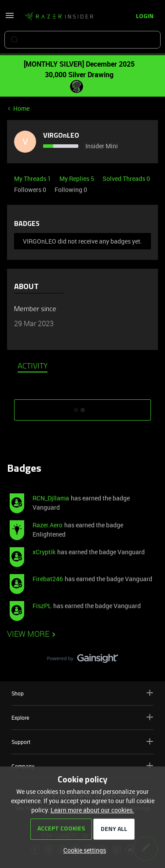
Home (21, 108)
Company (82, 766)
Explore (82, 717)
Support (82, 742)
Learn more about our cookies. (92, 810)
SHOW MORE (83, 407)
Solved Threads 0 (126, 178)
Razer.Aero (48, 525)
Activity (33, 367)
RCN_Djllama (51, 498)
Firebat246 (48, 579)
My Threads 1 (33, 178)
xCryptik (44, 552)
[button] (10, 18)
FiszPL (42, 606)
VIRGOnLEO (61, 136)
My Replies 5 (77, 178)
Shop (82, 693)
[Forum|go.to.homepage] (59, 17)
